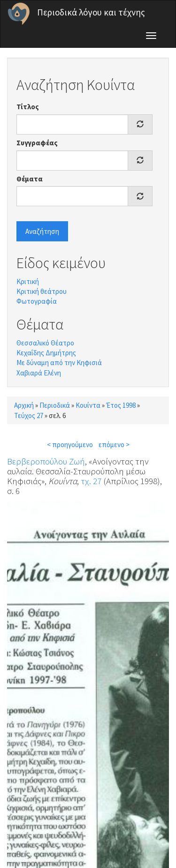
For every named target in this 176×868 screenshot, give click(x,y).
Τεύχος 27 (29, 415)
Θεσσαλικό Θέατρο (45, 343)
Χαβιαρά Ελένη (39, 373)
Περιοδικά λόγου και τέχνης (91, 12)
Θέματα (30, 179)
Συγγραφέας (37, 143)
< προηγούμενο (70, 445)
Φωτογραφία (37, 301)
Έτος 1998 (121, 405)
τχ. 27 (91, 481)
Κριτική (28, 281)
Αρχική (24, 405)
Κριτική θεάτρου (42, 291)
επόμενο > (114, 445)
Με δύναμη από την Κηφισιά (59, 363)
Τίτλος (28, 107)
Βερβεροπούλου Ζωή (46, 461)
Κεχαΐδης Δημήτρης (46, 353)
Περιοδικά (55, 405)
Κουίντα (88, 405)
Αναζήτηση (42, 231)
